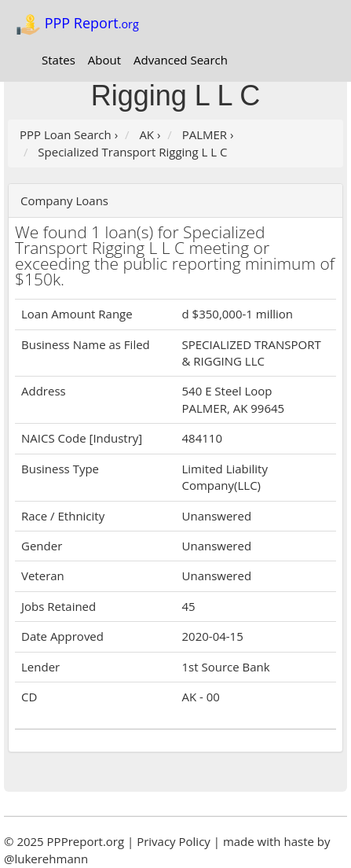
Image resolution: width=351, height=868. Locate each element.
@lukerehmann (46, 859)
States (58, 60)
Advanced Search (181, 60)
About (104, 60)
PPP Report (77, 24)
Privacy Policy (174, 841)
